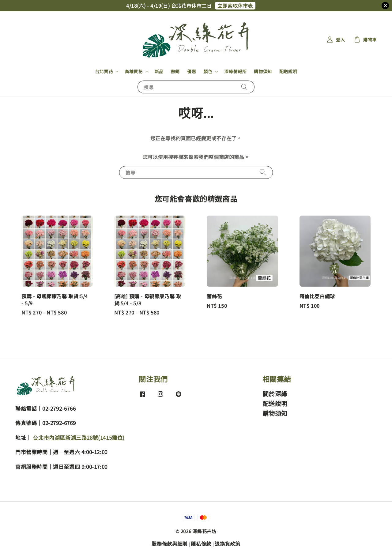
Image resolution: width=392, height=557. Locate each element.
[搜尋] (244, 87)
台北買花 (104, 71)
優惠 (192, 71)
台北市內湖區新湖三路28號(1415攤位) (79, 437)
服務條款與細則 (170, 544)
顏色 (208, 71)
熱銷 (175, 71)
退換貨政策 (228, 544)
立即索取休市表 (235, 6)
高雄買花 (134, 71)
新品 (159, 71)
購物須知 (263, 71)
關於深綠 (275, 394)
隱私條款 (201, 544)
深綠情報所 (235, 71)
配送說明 (288, 71)
